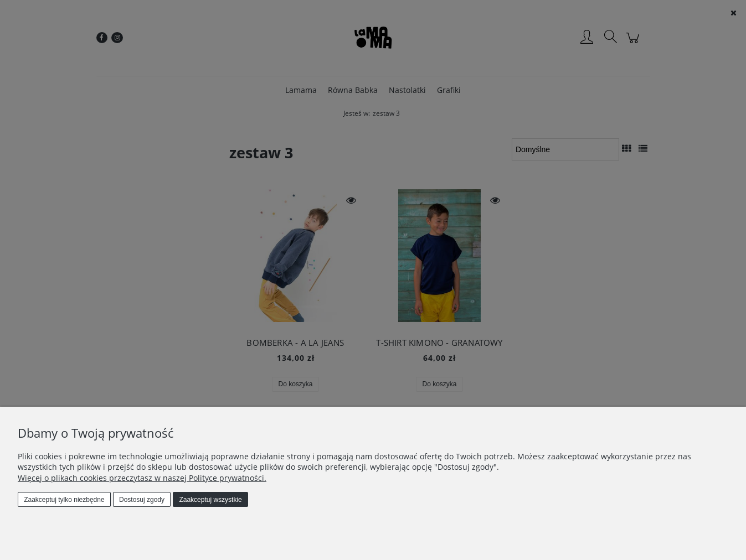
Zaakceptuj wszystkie (210, 500)
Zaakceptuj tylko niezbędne (64, 500)
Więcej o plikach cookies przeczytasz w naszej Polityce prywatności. (142, 478)
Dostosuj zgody (142, 500)
